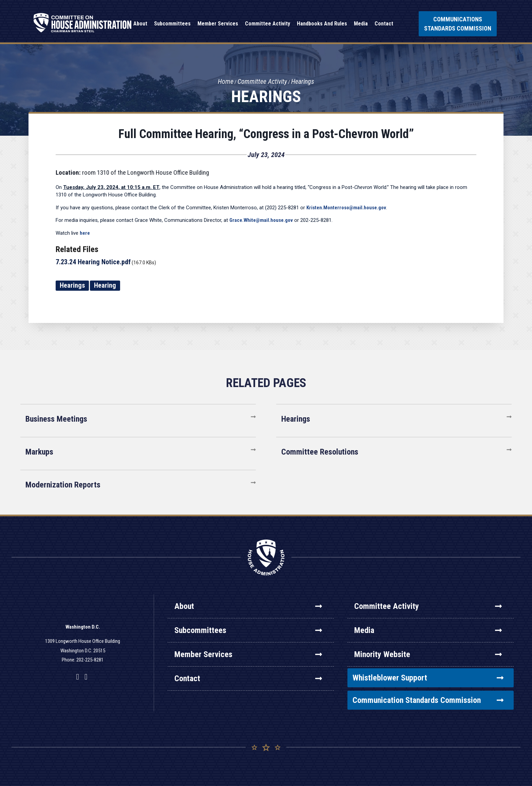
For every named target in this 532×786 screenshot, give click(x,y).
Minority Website (428, 654)
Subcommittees (248, 630)
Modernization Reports (63, 485)
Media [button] (361, 24)
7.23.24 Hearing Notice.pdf (93, 262)
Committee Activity (262, 82)
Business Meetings (56, 419)
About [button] (140, 24)
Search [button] (405, 24)
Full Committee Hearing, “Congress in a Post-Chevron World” (266, 134)
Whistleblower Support (428, 678)
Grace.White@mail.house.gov (261, 220)
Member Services (248, 654)
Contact (248, 678)
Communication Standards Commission (428, 700)
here (85, 233)
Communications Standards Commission (458, 24)
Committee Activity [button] (268, 24)
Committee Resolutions (320, 452)
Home (226, 82)
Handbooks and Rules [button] (322, 24)
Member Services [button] (218, 24)
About (248, 606)
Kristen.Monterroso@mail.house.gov (346, 208)
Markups (39, 452)
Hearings (303, 82)
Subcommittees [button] (172, 24)
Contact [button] (384, 24)
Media (428, 630)
